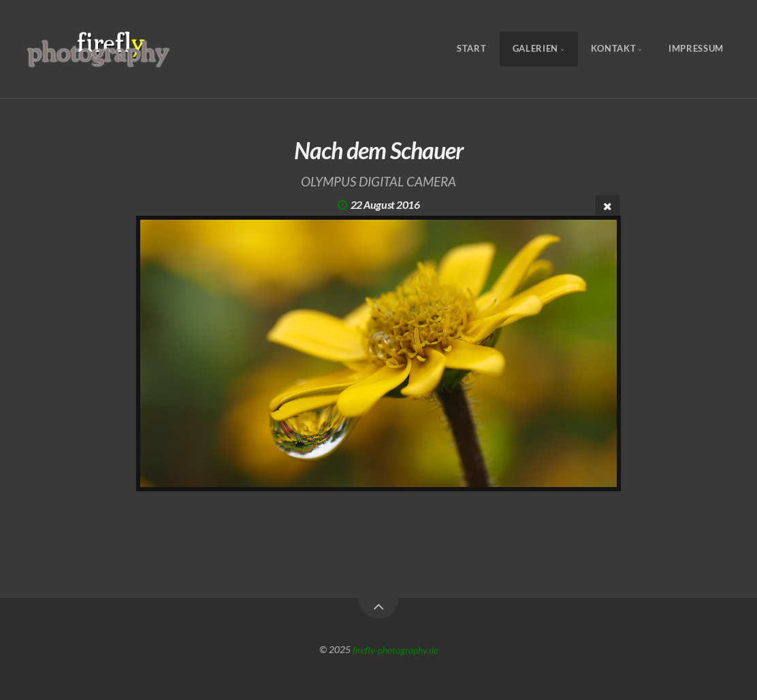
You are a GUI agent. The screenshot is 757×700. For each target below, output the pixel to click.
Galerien (535, 49)
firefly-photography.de (395, 649)
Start (471, 49)
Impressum (696, 49)
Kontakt (613, 49)
